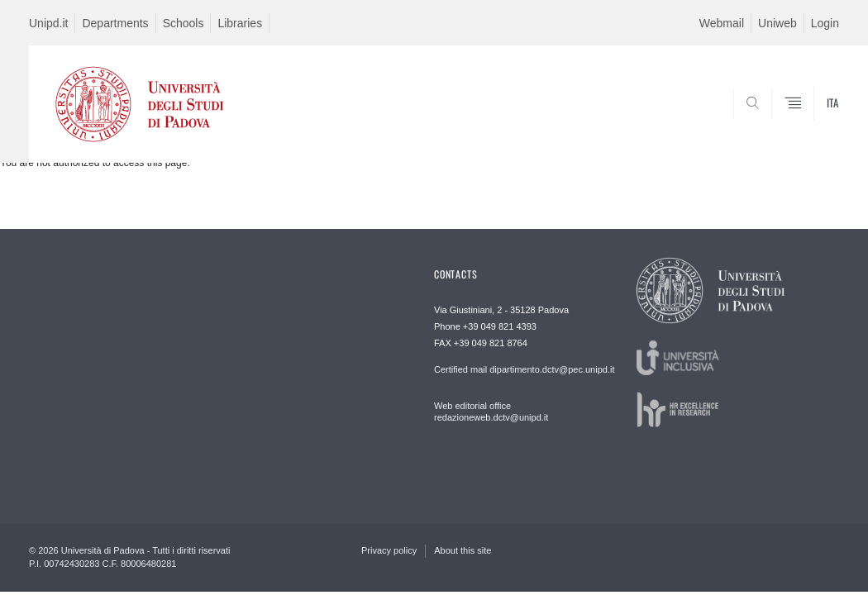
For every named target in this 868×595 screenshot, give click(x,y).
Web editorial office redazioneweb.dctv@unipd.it (491, 412)
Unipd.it (48, 23)
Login (825, 23)
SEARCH (770, 122)
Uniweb (777, 23)
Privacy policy (389, 550)
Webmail (722, 23)
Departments (115, 23)
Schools (184, 23)
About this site (463, 550)
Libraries (240, 23)
